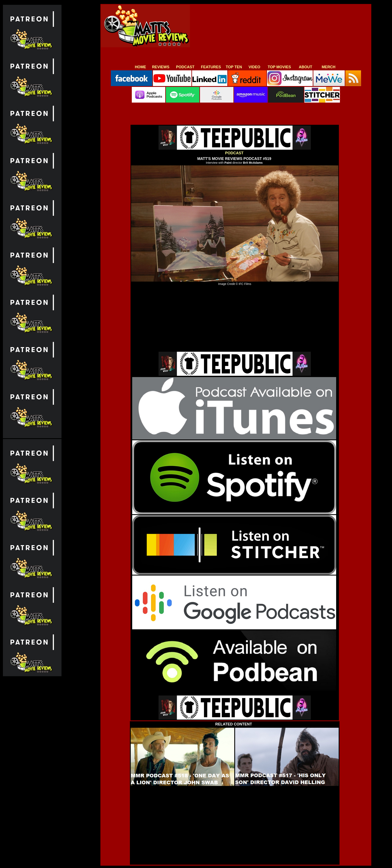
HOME (140, 67)
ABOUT (305, 67)
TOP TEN (234, 67)
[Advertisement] (279, 34)
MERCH (329, 67)
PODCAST (185, 67)
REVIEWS (161, 67)
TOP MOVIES (279, 67)
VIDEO (254, 67)
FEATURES (211, 67)
